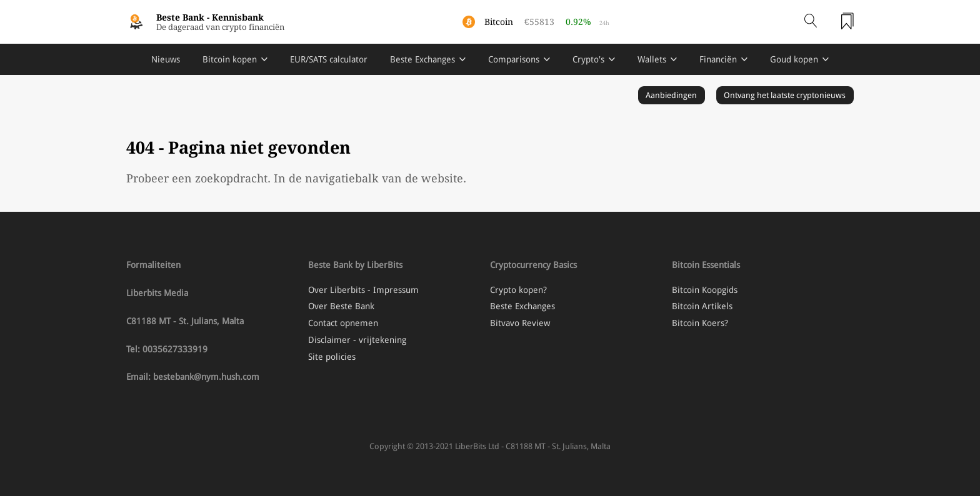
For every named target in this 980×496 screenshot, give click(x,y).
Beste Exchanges (422, 59)
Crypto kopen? (518, 290)
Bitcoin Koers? (700, 323)
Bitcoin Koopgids (705, 290)
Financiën (718, 59)
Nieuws (166, 59)
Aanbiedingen (671, 95)
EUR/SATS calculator (329, 59)
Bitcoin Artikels (702, 306)
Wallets (652, 59)
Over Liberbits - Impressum (363, 290)
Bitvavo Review (520, 323)
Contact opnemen (343, 323)
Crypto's (588, 59)
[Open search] (811, 22)
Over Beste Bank (341, 306)
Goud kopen (794, 59)
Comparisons (514, 59)
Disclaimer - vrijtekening (357, 340)
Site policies (332, 357)
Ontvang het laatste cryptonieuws (785, 95)
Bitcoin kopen (230, 59)
